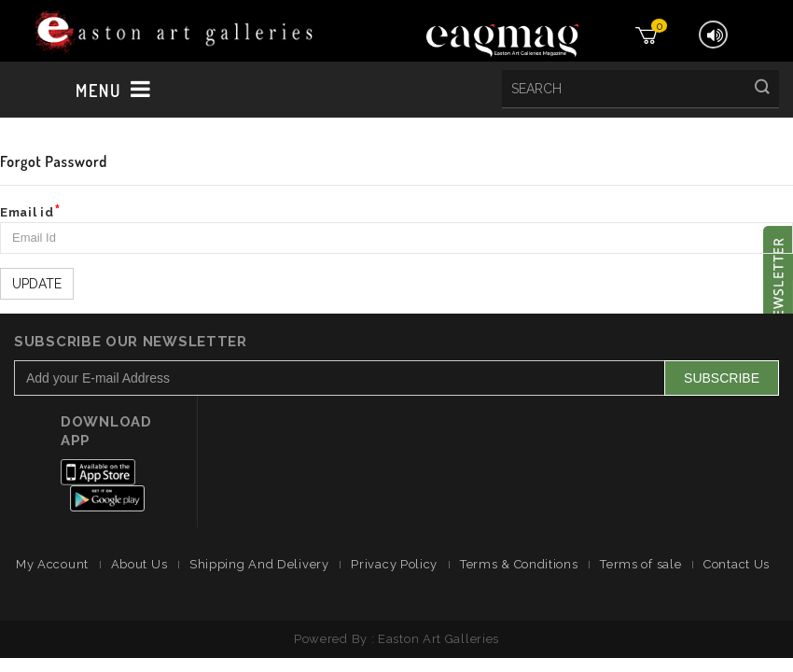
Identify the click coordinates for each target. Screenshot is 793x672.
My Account (52, 564)
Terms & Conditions (519, 564)
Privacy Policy (394, 564)
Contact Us (737, 564)
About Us (139, 564)
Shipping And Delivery (259, 564)
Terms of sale (640, 564)
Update (37, 284)
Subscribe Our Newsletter (131, 342)
